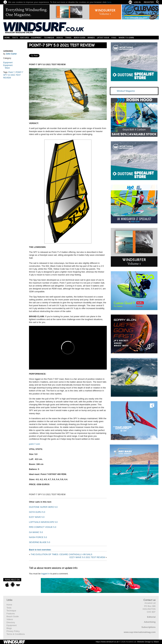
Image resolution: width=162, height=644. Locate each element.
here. (110, 2)
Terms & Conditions (16, 634)
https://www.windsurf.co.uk (107, 642)
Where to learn (126, 38)
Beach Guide (80, 38)
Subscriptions (148, 627)
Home (7, 38)
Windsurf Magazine (126, 91)
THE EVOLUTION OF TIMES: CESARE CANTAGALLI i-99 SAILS (62, 554)
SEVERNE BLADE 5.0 (40, 542)
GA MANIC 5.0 (36, 532)
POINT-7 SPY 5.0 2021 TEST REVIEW (62, 45)
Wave (7, 68)
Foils (114, 38)
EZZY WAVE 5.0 (37, 517)
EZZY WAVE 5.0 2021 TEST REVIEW (87, 557)
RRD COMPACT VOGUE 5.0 (43, 527)
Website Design (144, 642)
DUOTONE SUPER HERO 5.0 (43, 507)
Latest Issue (103, 38)
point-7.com (35, 444)
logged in (45, 574)
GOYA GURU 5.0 (37, 512)
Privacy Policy (13, 631)
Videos (60, 38)
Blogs (9, 628)
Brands (91, 38)
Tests (15, 38)
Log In (137, 2)
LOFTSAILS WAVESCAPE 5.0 (43, 522)
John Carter (11, 54)
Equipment (36, 38)
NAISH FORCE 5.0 (38, 537)
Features (25, 38)
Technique (49, 38)
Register (149, 2)
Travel (68, 38)
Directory (11, 622)
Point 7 (11, 72)
